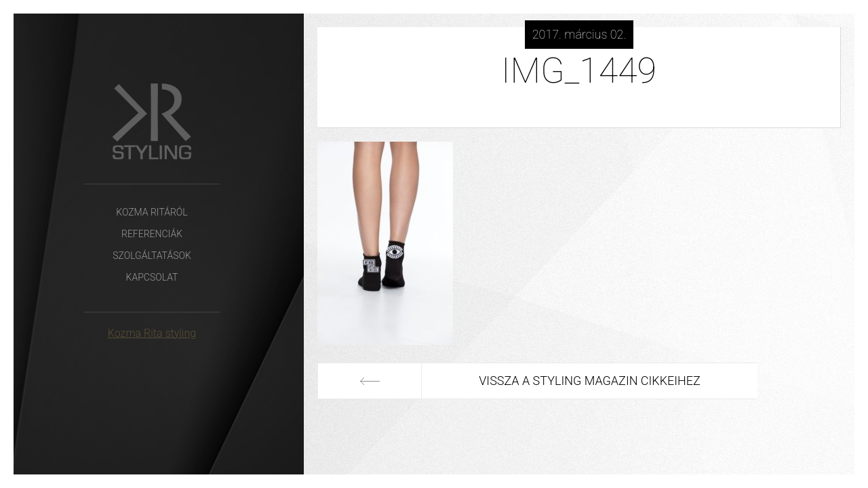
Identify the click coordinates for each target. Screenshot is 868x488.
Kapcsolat (152, 277)
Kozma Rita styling (152, 333)
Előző (370, 381)
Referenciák (152, 234)
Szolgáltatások (152, 256)
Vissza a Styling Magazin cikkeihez (579, 381)
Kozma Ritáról (152, 212)
